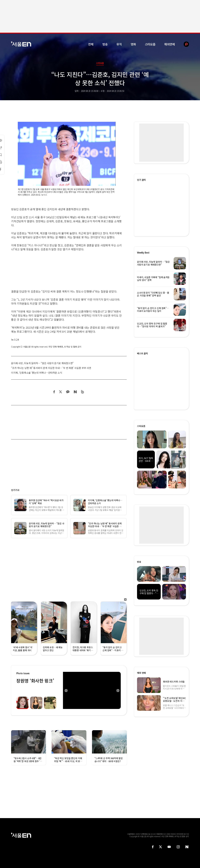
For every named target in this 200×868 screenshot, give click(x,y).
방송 (105, 44)
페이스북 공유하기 (54, 392)
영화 (133, 44)
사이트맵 (180, 834)
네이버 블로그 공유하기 (75, 392)
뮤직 (119, 44)
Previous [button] (66, 690)
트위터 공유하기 (60, 392)
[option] (92, 690)
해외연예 (170, 44)
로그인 (186, 834)
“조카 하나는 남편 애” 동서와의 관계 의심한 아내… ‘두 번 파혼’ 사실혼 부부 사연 (51, 368)
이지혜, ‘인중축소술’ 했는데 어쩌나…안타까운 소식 (37, 373)
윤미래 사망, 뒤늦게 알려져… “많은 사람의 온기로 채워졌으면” (42, 363)
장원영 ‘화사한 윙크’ (35, 681)
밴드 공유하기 (83, 392)
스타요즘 (150, 44)
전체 (91, 44)
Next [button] (118, 690)
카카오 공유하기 (68, 392)
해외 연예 (141, 673)
